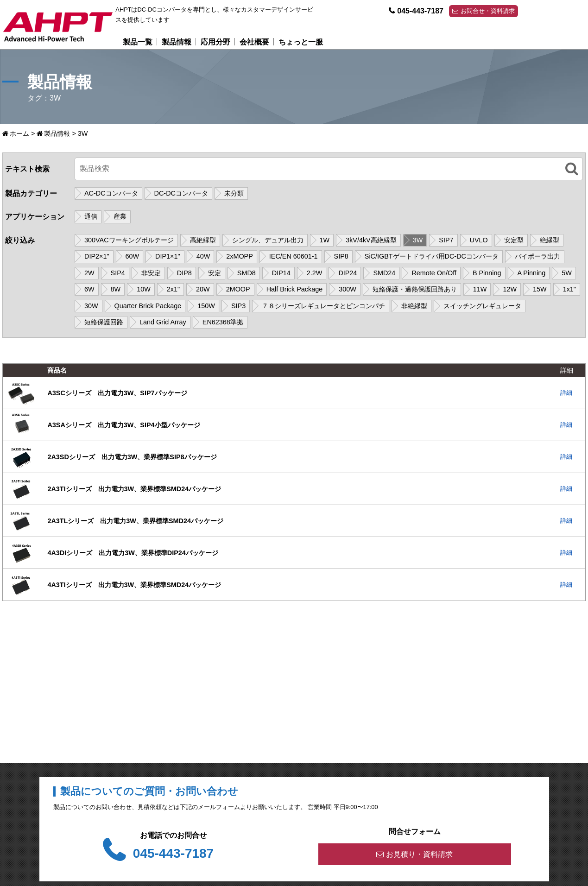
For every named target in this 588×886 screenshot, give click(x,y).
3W (418, 240)
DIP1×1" (168, 256)
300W (348, 289)
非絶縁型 (414, 306)
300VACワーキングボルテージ (129, 240)
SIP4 (118, 273)
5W (567, 273)
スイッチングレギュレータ (482, 306)
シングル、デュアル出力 (268, 240)
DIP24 (348, 273)
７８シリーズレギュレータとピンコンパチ (323, 306)
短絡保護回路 (104, 322)
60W (133, 256)
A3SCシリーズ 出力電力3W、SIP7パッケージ (117, 393)
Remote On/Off (434, 273)
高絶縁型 (203, 240)
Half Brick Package (295, 289)
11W (480, 289)
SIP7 (446, 240)
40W (203, 256)
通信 (91, 217)
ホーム (19, 133)
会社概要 (254, 42)
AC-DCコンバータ (111, 193)
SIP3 (238, 306)
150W (206, 306)
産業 (120, 217)
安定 (215, 273)
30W (91, 306)
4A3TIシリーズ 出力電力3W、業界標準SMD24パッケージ (134, 585)
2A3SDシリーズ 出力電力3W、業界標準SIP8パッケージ (132, 457)
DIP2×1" (97, 256)
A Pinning (532, 273)
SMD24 (384, 273)
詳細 (566, 393)
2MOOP (238, 289)
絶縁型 (550, 240)
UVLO (479, 240)
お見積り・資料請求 (419, 854)
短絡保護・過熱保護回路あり (415, 289)
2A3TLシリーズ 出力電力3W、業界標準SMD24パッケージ (135, 521)
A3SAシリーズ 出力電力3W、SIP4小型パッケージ (123, 425)
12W (510, 289)
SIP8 (341, 256)
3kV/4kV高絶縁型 (371, 240)
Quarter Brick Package (148, 306)
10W (144, 289)
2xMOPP (240, 256)
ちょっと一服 (301, 42)
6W (89, 289)
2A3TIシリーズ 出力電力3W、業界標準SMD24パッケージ (134, 489)
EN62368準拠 (223, 322)
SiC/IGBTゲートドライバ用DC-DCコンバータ (432, 256)
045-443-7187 (420, 11)
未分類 (234, 193)
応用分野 (215, 42)
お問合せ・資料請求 (488, 11)
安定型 (514, 240)
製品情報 (177, 42)
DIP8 (184, 273)
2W (89, 273)
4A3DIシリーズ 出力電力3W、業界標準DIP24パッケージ (133, 553)
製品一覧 (138, 42)
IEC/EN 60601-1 (294, 256)
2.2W (315, 273)
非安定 (151, 273)
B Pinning (487, 273)
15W (540, 289)
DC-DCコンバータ (181, 193)
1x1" (569, 289)
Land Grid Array (163, 322)
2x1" (173, 289)
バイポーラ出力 (537, 256)
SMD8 (247, 273)
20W (203, 289)
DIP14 (281, 273)
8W (116, 289)
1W (325, 240)
